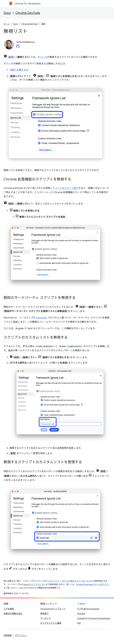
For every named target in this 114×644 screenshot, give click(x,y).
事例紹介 (45, 614)
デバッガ (42, 57)
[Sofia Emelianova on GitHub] (18, 47)
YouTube (81, 614)
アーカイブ (45, 618)
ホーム (6, 24)
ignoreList (41, 318)
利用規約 (8, 635)
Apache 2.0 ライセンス (33, 584)
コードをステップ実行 (67, 188)
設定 (43, 24)
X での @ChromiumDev (88, 609)
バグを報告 (9, 609)
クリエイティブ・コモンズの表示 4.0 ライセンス (67, 581)
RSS (79, 623)
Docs (7, 13)
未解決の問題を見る (13, 614)
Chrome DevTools (28, 13)
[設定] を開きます (19, 70)
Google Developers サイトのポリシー (93, 584)
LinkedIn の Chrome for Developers (94, 618)
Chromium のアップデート (53, 609)
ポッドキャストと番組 (51, 623)
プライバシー (21, 635)
